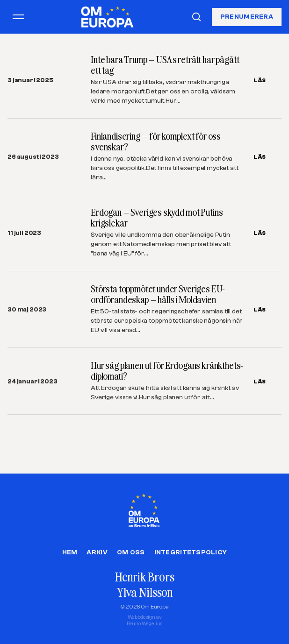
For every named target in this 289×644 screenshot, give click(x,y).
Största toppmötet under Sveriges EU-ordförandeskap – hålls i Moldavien (158, 294)
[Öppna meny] (18, 17)
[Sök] (196, 17)
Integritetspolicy (191, 552)
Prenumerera (247, 16)
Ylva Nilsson (144, 592)
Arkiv (97, 552)
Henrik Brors (144, 577)
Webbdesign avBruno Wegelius (145, 620)
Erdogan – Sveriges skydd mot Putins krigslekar (157, 218)
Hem (70, 552)
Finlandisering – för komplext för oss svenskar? (156, 142)
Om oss (131, 552)
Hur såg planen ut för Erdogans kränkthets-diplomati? (167, 371)
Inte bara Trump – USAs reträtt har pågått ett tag (165, 65)
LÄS (260, 80)
